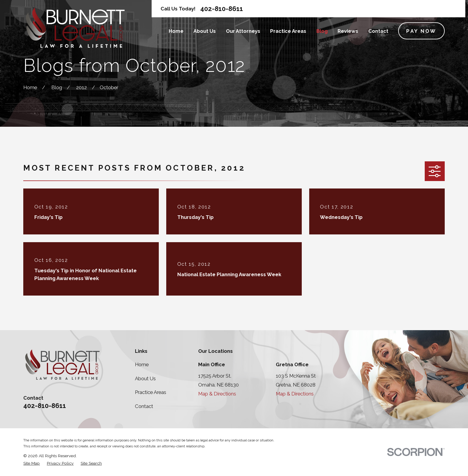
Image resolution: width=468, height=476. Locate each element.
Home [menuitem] (176, 31)
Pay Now (421, 31)
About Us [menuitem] (205, 31)
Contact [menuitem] (378, 31)
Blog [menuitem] (322, 31)
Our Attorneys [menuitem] (243, 31)
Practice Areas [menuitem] (288, 31)
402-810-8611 (222, 9)
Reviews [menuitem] (348, 31)
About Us (145, 378)
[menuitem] (31, 463)
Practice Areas (151, 392)
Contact (144, 406)
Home (142, 364)
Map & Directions (217, 394)
